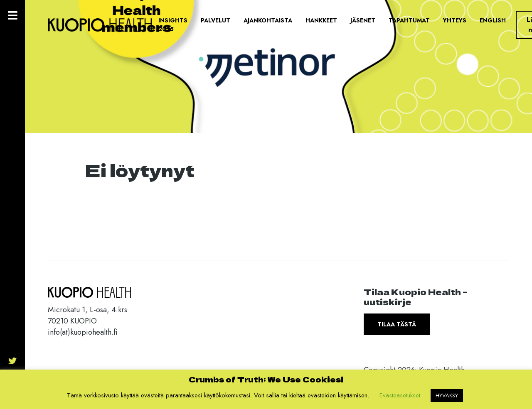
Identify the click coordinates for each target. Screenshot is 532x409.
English (493, 20)
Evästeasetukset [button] (400, 395)
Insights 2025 (173, 25)
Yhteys (455, 20)
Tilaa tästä (397, 324)
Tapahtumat (409, 20)
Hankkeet (321, 20)
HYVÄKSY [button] (447, 396)
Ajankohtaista (268, 20)
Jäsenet (363, 20)
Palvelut (216, 20)
